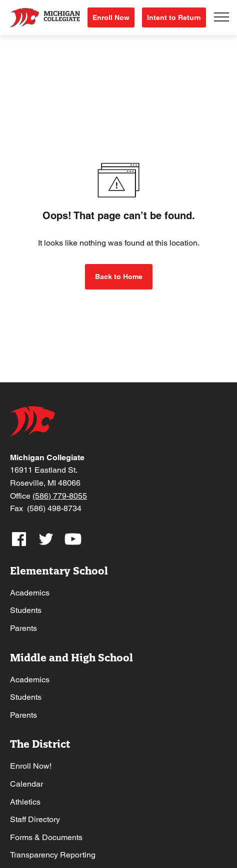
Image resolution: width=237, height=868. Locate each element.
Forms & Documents (46, 837)
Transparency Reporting (53, 855)
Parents (23, 628)
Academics (30, 593)
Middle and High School (71, 658)
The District (40, 744)
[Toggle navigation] (221, 17)
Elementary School (59, 571)
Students (26, 610)
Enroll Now (111, 17)
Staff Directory (35, 819)
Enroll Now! (31, 766)
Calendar (26, 784)
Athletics (25, 802)
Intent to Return (174, 17)
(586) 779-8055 (60, 496)
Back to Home (119, 277)
